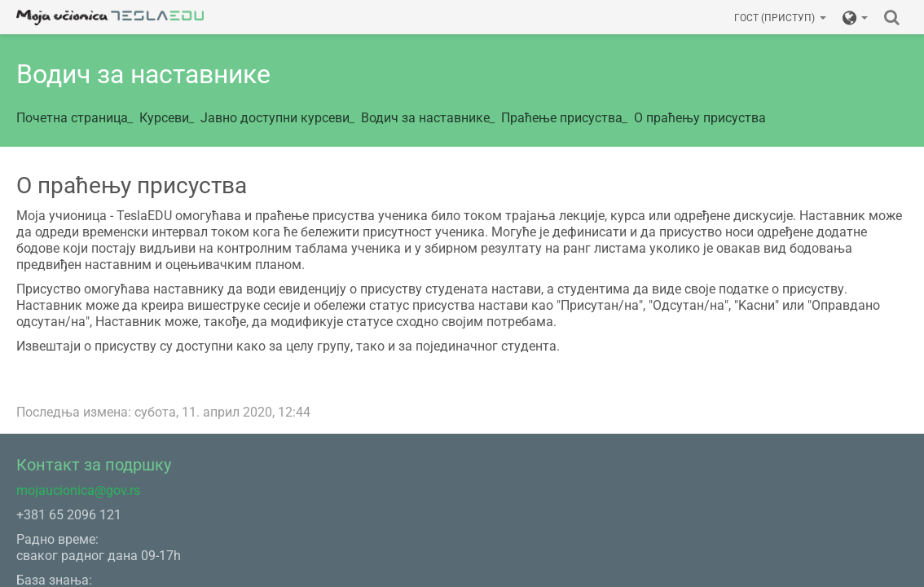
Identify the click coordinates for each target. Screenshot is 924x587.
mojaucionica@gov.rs (78, 490)
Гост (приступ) (780, 18)
